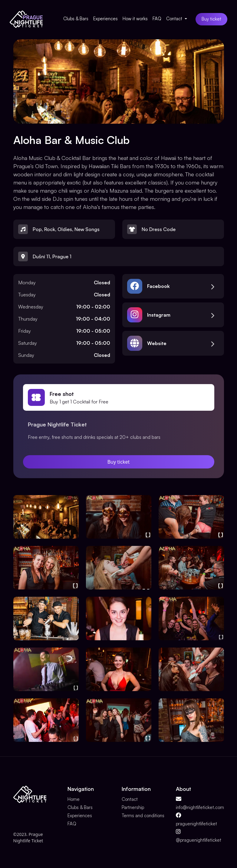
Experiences (105, 19)
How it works (135, 19)
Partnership (133, 807)
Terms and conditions (143, 816)
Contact (130, 799)
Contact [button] (175, 19)
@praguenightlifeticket (199, 840)
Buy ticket (211, 19)
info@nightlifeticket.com (200, 807)
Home (74, 799)
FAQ (157, 19)
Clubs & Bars (76, 19)
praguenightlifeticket (196, 824)
